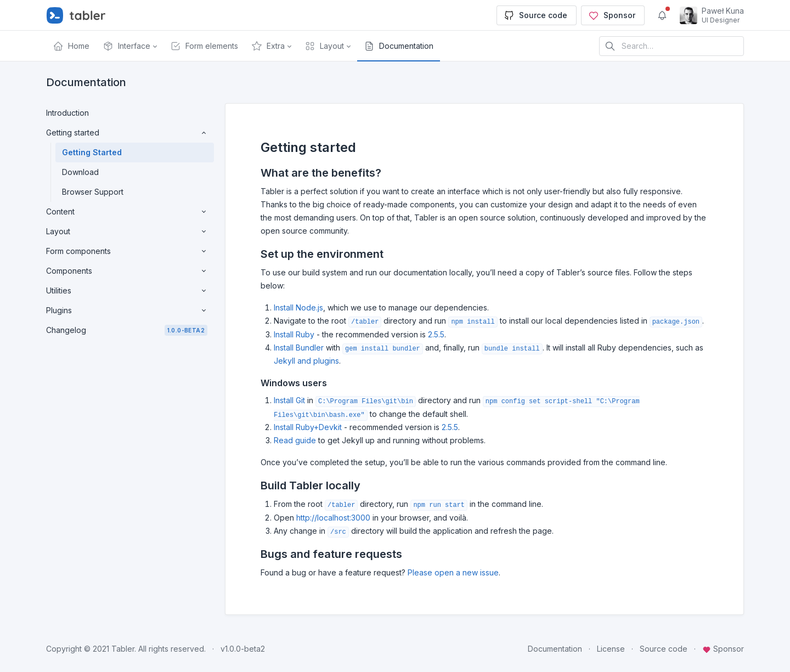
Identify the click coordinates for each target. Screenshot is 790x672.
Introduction (67, 113)
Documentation (555, 649)
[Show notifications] (662, 15)
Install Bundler (299, 348)
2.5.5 (436, 334)
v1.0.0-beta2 (243, 649)
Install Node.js (298, 307)
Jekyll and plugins (306, 361)
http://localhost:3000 (333, 518)
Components (127, 271)
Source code (535, 15)
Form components (127, 251)
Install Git (289, 400)
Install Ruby (294, 334)
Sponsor (612, 15)
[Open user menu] (712, 15)
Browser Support (93, 192)
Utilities (127, 291)
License (611, 649)
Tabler (123, 649)
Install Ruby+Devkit (308, 427)
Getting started (127, 133)
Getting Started (92, 152)
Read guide (295, 440)
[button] (130, 46)
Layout (127, 231)
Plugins (127, 310)
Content (127, 212)
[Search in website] (672, 46)
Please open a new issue (453, 572)
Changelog (127, 330)
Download (80, 172)
